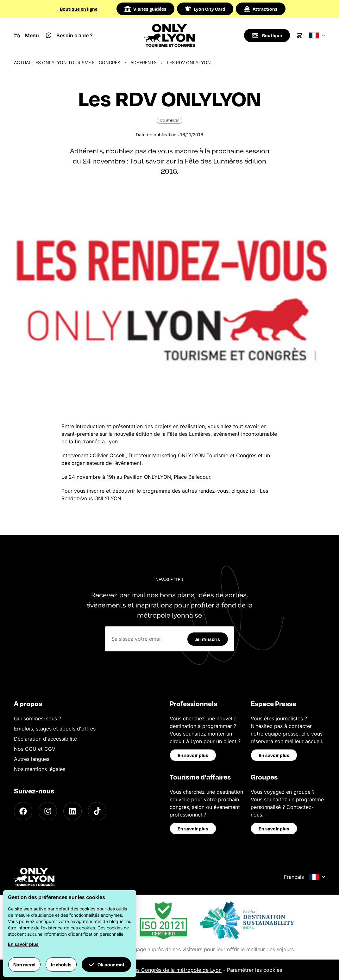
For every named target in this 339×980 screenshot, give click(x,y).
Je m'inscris (208, 639)
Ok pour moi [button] (106, 965)
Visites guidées (145, 9)
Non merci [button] (24, 965)
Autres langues (32, 759)
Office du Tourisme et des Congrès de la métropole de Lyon (150, 970)
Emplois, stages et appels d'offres (55, 729)
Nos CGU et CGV (35, 749)
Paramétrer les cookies (254, 970)
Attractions (261, 9)
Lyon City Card (205, 9)
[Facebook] (23, 811)
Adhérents (144, 62)
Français (305, 877)
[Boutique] (267, 35)
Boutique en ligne (79, 9)
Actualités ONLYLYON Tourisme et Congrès (67, 62)
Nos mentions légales (40, 769)
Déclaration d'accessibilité (45, 739)
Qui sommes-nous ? (38, 718)
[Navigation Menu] (26, 35)
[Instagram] (48, 811)
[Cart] (299, 35)
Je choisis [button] (61, 965)
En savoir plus (193, 755)
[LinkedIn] (72, 811)
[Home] (170, 35)
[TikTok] (97, 811)
